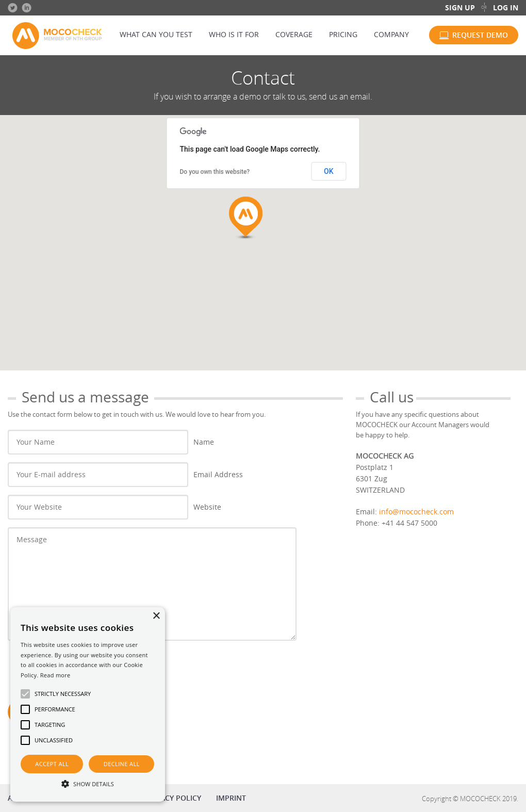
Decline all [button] (122, 764)
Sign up (460, 7)
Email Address (218, 474)
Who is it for (234, 34)
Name (204, 442)
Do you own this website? (215, 172)
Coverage (294, 34)
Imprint (231, 798)
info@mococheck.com (416, 511)
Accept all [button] (52, 764)
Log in (506, 7)
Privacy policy (173, 798)
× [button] (156, 616)
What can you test (156, 34)
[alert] (88, 704)
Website (207, 507)
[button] (88, 783)
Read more (55, 675)
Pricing (343, 34)
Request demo (480, 35)
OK (329, 171)
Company (391, 34)
